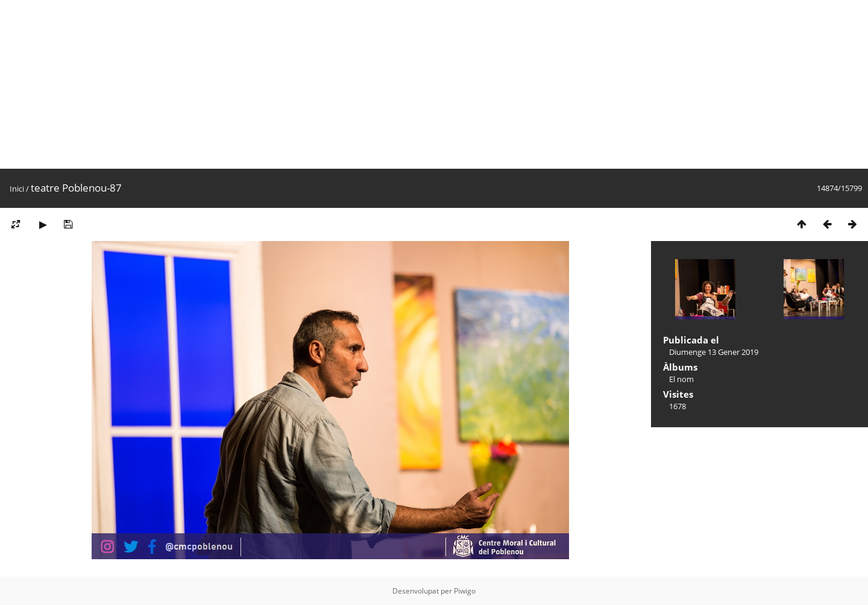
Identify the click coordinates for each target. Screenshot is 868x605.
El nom (681, 379)
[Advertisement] (362, 84)
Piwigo (465, 591)
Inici (17, 189)
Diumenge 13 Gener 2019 (714, 352)
